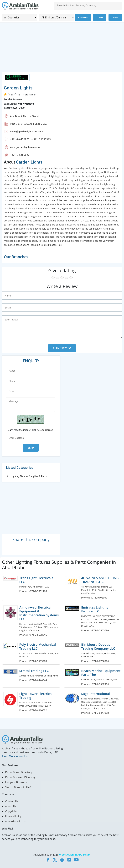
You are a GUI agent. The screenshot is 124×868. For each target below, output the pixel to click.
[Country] (19, 17)
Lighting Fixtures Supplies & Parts (29, 476)
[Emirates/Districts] (56, 17)
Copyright (11, 811)
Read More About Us (15, 756)
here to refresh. (45, 430)
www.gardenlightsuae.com (25, 147)
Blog (115, 17)
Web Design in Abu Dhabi (75, 854)
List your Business (16, 782)
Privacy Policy (13, 816)
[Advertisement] (62, 49)
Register (83, 17)
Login (100, 17)
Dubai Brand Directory (19, 772)
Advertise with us (15, 821)
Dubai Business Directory (20, 777)
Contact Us (12, 801)
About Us (11, 806)
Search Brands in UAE (18, 787)
